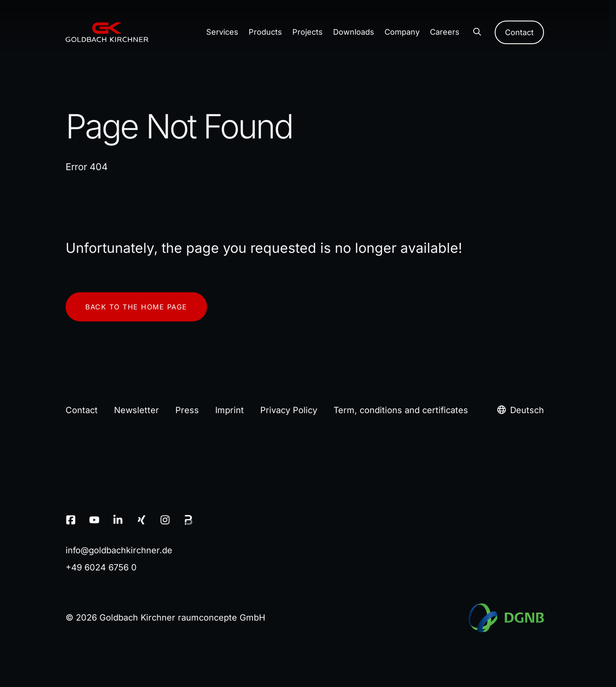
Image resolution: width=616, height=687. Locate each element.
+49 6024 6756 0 (101, 567)
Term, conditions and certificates (401, 410)
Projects (308, 32)
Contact (519, 32)
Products (265, 32)
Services (222, 32)
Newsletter (137, 410)
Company (402, 32)
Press (187, 410)
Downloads (354, 32)
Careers (445, 32)
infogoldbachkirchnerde (119, 550)
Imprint (230, 410)
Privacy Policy (289, 410)
